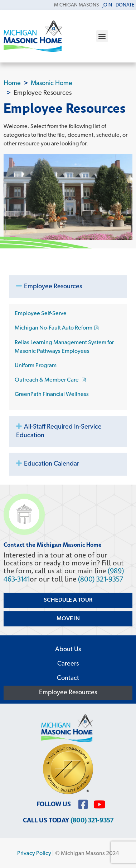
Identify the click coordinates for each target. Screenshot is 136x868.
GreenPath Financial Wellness (52, 395)
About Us (68, 650)
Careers (68, 664)
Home (12, 83)
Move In (68, 619)
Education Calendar (52, 464)
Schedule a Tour (68, 600)
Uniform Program (36, 366)
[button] (102, 36)
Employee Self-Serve (41, 314)
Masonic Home (52, 83)
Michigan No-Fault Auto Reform (54, 328)
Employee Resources (53, 287)
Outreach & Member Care (47, 380)
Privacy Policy (34, 854)
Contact (68, 678)
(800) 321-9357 (101, 579)
